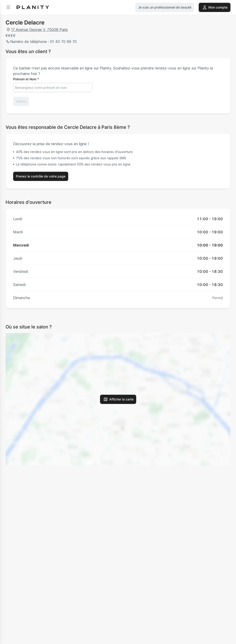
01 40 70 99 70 (63, 42)
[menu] (8, 7)
